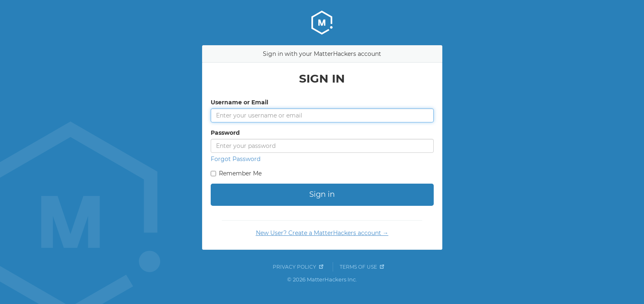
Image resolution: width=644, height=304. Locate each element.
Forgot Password (236, 159)
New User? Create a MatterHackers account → (322, 233)
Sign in (322, 194)
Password (225, 133)
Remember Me (240, 173)
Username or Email (239, 102)
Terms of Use (358, 267)
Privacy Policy (294, 267)
